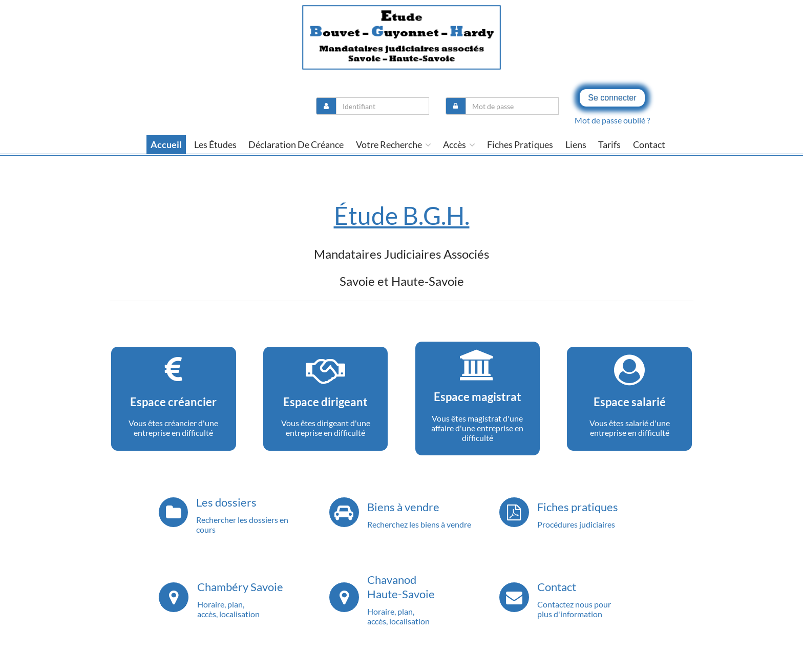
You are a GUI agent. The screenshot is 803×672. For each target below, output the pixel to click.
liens (576, 144)
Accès (459, 144)
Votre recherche (394, 144)
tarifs (609, 144)
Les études (215, 144)
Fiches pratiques (520, 144)
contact (649, 144)
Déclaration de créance (296, 144)
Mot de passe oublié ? (612, 120)
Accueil (166, 144)
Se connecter (612, 98)
